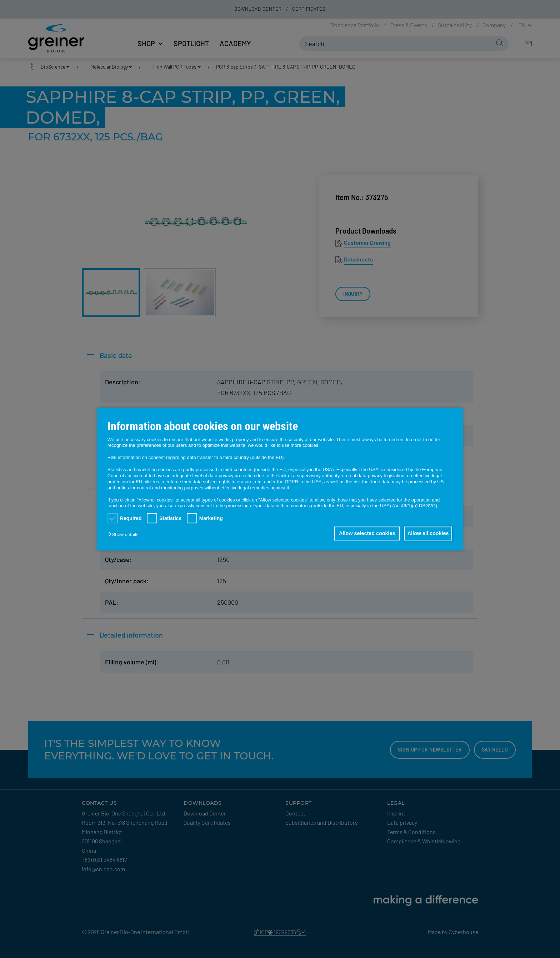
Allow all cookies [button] (426, 534)
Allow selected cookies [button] (362, 534)
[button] (125, 535)
